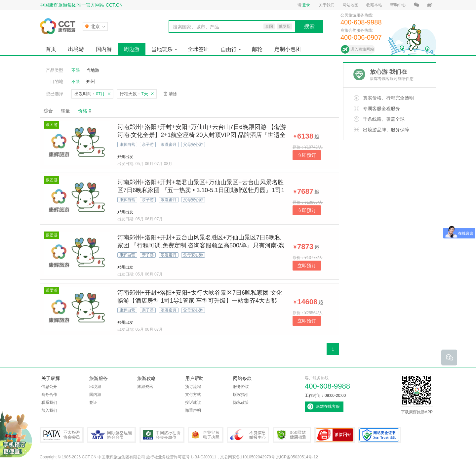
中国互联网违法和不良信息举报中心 (248, 435)
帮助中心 (398, 5)
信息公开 (49, 387)
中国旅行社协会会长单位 (162, 435)
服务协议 (241, 387)
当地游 (93, 70)
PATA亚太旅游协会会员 (62, 435)
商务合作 (49, 395)
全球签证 (198, 49)
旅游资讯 (145, 387)
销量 (65, 111)
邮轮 (257, 49)
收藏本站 (374, 5)
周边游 (132, 49)
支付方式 (193, 395)
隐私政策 (241, 402)
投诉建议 (193, 402)
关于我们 (327, 5)
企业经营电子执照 (206, 435)
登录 (306, 5)
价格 (85, 111)
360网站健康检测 (292, 435)
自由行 (229, 49)
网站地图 (350, 5)
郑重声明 (193, 410)
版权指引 (241, 395)
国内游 (104, 49)
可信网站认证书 (335, 435)
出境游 (76, 49)
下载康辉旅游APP (417, 394)
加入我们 (49, 410)
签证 (93, 402)
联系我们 (49, 402)
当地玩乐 (162, 49)
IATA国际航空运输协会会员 (111, 435)
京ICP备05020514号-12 (297, 457)
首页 (51, 49)
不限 (76, 70)
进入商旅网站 (362, 49)
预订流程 (193, 387)
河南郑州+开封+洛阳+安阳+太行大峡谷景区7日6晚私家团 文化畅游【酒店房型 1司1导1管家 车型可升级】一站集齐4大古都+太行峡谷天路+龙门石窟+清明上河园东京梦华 (200, 301)
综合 (48, 111)
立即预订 (307, 155)
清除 (173, 94)
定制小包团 (288, 49)
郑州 (91, 82)
